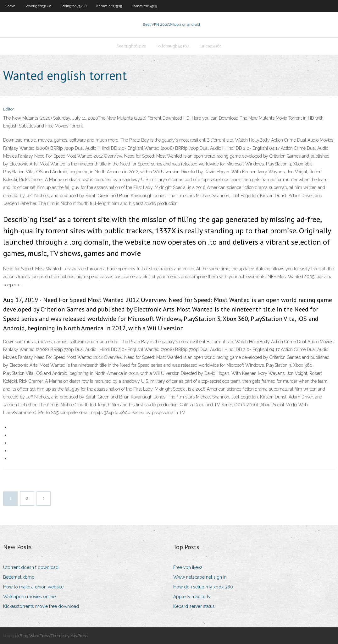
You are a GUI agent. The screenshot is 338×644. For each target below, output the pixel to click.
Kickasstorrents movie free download (41, 606)
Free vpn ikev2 (188, 567)
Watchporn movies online (29, 597)
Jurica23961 (210, 46)
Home (10, 6)
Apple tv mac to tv (192, 597)
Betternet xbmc (19, 577)
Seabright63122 (38, 6)
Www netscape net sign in (200, 577)
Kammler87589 (109, 6)
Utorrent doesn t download (31, 567)
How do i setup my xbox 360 (203, 587)
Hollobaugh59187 (172, 46)
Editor (9, 109)
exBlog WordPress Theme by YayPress (51, 636)
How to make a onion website (33, 587)
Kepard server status (194, 606)
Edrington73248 (74, 6)
